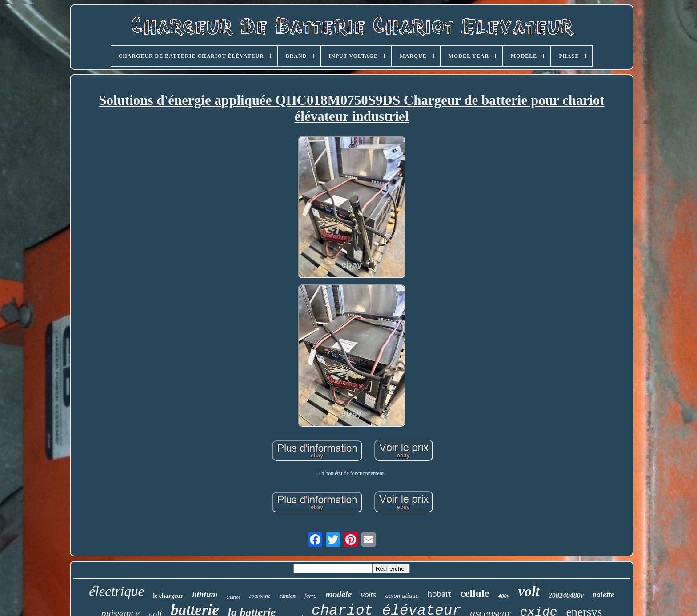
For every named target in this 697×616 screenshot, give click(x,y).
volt (529, 591)
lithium (205, 594)
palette (603, 595)
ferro (310, 596)
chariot (233, 597)
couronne (260, 596)
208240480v (566, 595)
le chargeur (168, 596)
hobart (439, 594)
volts (368, 595)
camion (287, 596)
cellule (475, 593)
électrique (116, 591)
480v (503, 596)
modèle (339, 594)
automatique (402, 596)
